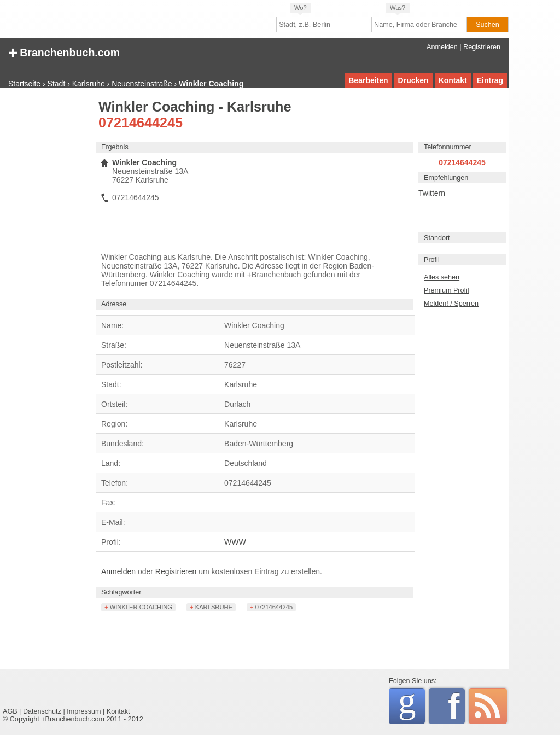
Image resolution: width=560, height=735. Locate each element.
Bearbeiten (368, 80)
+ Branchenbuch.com (64, 52)
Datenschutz (42, 711)
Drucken (413, 80)
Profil (432, 260)
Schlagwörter (121, 592)
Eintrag (490, 80)
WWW (235, 542)
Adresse (114, 304)
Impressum (84, 711)
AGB (10, 711)
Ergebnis (115, 147)
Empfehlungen (446, 178)
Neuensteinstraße (142, 84)
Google (412, 704)
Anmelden (442, 47)
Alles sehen (442, 277)
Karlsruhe (89, 84)
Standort (437, 238)
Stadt (57, 84)
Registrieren (482, 47)
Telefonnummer (448, 147)
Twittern (432, 193)
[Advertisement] (46, 265)
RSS (488, 706)
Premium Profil (447, 290)
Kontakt (453, 80)
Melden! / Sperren (451, 304)
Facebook (456, 706)
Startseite (24, 84)
